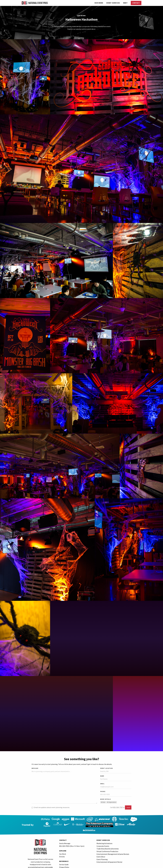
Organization (112, 802)
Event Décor (101, 851)
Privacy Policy (64, 862)
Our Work (99, 3)
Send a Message (65, 838)
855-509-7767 (118, 807)
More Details (106, 799)
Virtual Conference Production (107, 846)
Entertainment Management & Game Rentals (113, 849)
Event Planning (102, 854)
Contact (136, 3)
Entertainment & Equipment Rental (109, 857)
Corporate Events (103, 841)
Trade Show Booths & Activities (108, 843)
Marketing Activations (104, 838)
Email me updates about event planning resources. (51, 807)
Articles (62, 851)
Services (113, 3)
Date (103, 802)
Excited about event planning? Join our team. (75, 867)
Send (128, 807)
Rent (125, 3)
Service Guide (64, 859)
